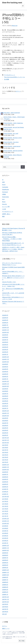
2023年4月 (5, 401)
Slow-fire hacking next (12, 3)
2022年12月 (5, 411)
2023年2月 (5, 406)
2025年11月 (5, 330)
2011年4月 (5, 509)
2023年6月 (5, 396)
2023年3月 (5, 403)
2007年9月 (5, 604)
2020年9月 (5, 472)
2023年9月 (5, 389)
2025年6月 (5, 342)
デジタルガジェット (10, 75)
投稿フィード (6, 628)
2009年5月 (5, 563)
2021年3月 (5, 460)
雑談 (3, 216)
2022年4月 (5, 430)
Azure (4, 185)
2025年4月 (5, 347)
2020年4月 (5, 482)
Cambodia (5, 187)
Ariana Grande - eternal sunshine (13, 151)
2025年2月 (5, 352)
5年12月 (4, 614)
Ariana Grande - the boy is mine (13, 138)
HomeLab (5, 192)
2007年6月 (5, 612)
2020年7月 (5, 474)
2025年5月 (5, 345)
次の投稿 (7, 79)
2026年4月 (5, 318)
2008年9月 (5, 577)
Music (4, 202)
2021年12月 (5, 438)
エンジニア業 (6, 207)
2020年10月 (5, 470)
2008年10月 (5, 575)
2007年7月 (5, 609)
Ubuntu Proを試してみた (9, 282)
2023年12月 (5, 381)
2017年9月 (5, 499)
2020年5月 (5, 479)
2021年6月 (5, 452)
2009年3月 (5, 568)
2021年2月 (5, 462)
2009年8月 (5, 555)
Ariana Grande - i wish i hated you (13, 123)
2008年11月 (5, 572)
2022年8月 (5, 421)
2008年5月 (5, 585)
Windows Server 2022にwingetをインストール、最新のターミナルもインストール (13, 278)
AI (3, 180)
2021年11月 (5, 440)
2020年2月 (5, 487)
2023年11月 (5, 384)
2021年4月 (5, 457)
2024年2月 (5, 376)
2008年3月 (5, 590)
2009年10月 (5, 550)
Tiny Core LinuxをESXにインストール (14, 77)
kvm (3, 199)
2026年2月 (5, 323)
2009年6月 (5, 560)
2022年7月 (5, 423)
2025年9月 (5, 335)
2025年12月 (5, 327)
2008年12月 (5, 570)
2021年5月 (5, 455)
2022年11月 (5, 413)
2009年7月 (5, 558)
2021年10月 (5, 443)
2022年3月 (5, 433)
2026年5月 (5, 315)
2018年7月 (5, 489)
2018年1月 (5, 494)
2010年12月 (5, 519)
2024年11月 (5, 359)
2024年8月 (5, 364)
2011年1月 (5, 516)
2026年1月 (5, 325)
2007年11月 (5, 599)
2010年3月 (5, 538)
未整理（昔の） (6, 214)
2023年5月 (5, 399)
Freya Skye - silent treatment (12, 113)
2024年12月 (5, 357)
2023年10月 (5, 386)
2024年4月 (5, 372)
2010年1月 (5, 543)
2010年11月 (5, 521)
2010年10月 (5, 523)
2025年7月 (5, 340)
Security (4, 204)
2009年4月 (5, 565)
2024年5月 (5, 369)
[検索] (23, 167)
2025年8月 (5, 337)
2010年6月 (5, 533)
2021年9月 (5, 445)
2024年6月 (5, 367)
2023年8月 (5, 391)
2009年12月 (5, 545)
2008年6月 (5, 582)
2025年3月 (5, 350)
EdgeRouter (6, 189)
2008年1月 (5, 594)
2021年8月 (5, 448)
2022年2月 (5, 435)
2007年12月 (5, 597)
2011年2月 (5, 514)
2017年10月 (5, 496)
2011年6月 (5, 504)
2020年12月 (5, 465)
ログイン (18, 91)
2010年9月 (5, 526)
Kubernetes (5, 197)
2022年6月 (5, 425)
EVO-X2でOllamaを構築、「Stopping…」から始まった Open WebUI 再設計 (12, 239)
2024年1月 (5, 379)
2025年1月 (5, 354)
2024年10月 (5, 362)
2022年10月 (5, 416)
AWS (3, 182)
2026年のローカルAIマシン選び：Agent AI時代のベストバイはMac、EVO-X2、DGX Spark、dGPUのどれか (13, 249)
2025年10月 (5, 332)
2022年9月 (5, 418)
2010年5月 (5, 536)
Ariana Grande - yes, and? (11, 133)
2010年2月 (5, 541)
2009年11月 (5, 548)
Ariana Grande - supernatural (12, 146)
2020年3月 (5, 484)
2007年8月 (5, 607)
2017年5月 (5, 501)
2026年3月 (5, 320)
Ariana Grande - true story (11, 142)
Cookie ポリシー (9, 638)
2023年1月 (5, 408)
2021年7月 (5, 450)
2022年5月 (5, 428)
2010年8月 (5, 528)
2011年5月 (5, 506)
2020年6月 (5, 477)
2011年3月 (5, 511)
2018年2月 (5, 492)
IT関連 (4, 194)
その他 (4, 209)
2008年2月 (5, 592)
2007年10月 (5, 602)
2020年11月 (5, 467)
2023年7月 (5, 394)
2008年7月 (5, 580)
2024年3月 (5, 374)
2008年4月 (5, 587)
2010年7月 (5, 531)
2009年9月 (5, 553)
